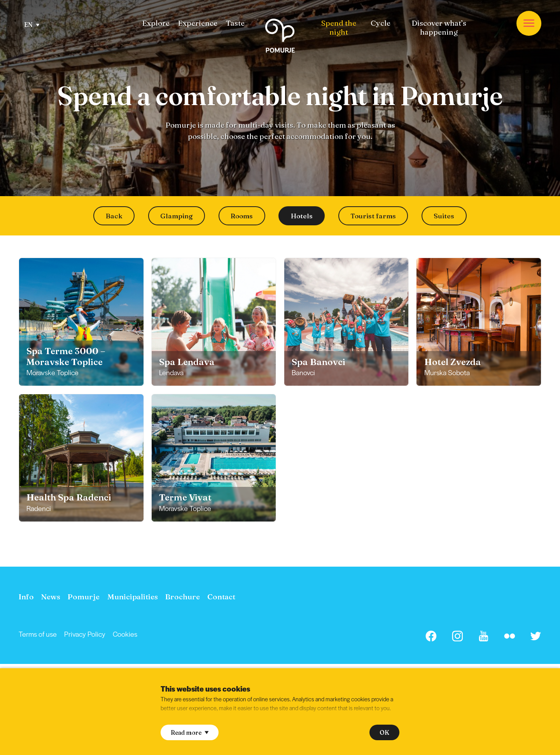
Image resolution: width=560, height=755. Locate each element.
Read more (190, 733)
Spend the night (339, 28)
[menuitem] (156, 23)
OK (384, 733)
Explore (156, 23)
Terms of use (38, 634)
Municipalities (133, 597)
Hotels (302, 216)
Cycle (381, 23)
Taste (235, 23)
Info (26, 597)
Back (114, 216)
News (51, 597)
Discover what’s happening (439, 28)
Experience (198, 23)
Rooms (242, 216)
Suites (444, 216)
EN (32, 25)
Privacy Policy (85, 634)
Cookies (125, 634)
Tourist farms (373, 216)
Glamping (177, 216)
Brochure (183, 597)
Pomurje (84, 597)
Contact (221, 597)
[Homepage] (280, 37)
